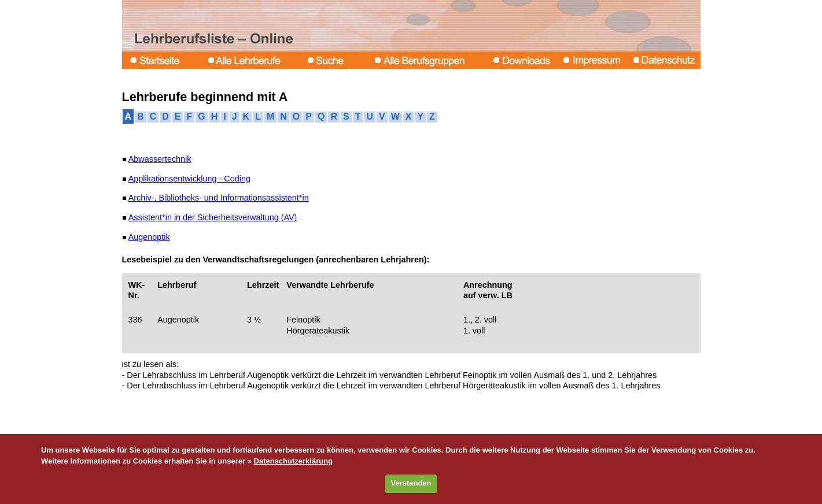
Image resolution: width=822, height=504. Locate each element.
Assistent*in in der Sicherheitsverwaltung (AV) (213, 217)
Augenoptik (149, 237)
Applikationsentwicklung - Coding (189, 179)
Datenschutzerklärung (294, 461)
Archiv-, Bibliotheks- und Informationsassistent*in (219, 198)
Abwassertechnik (160, 159)
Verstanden (411, 483)
